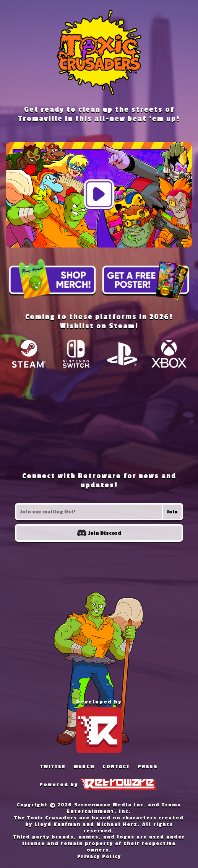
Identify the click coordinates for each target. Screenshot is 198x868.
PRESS (148, 766)
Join (172, 512)
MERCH (84, 766)
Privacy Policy (99, 857)
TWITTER (53, 766)
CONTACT (116, 766)
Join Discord (99, 533)
